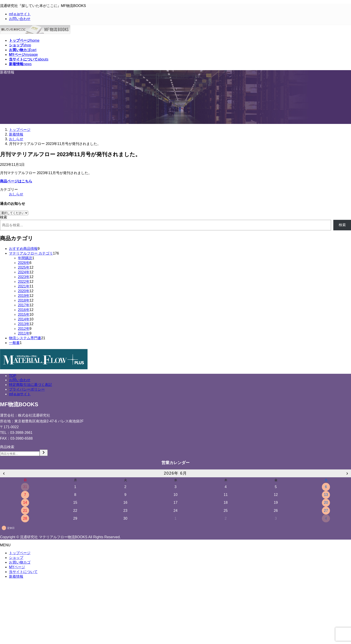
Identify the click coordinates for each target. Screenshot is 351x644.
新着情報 (16, 576)
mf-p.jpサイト (20, 14)
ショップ (16, 558)
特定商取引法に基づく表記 (30, 385)
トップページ (20, 553)
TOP (13, 376)
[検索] (44, 453)
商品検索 (7, 447)
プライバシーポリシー (27, 389)
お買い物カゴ (20, 562)
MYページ (17, 567)
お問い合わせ (20, 19)
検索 (4, 217)
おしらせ (16, 194)
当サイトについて (23, 572)
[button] (175, 181)
